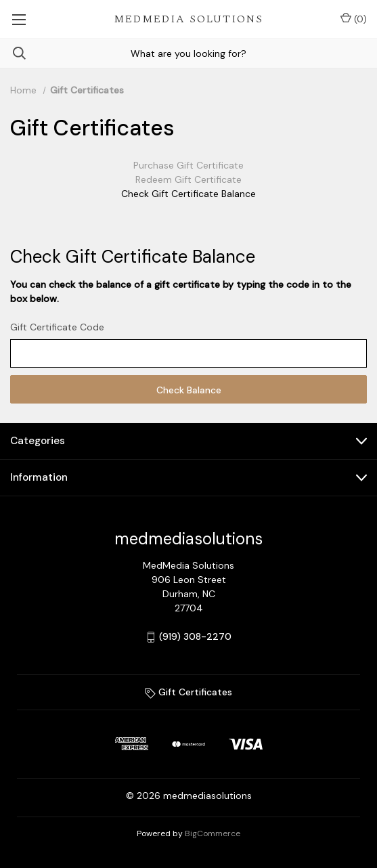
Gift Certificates (188, 692)
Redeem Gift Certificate (188, 179)
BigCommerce (213, 833)
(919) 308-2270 (195, 636)
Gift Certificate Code (57, 327)
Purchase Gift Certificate (188, 165)
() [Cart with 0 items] (354, 19)
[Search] (13, 53)
